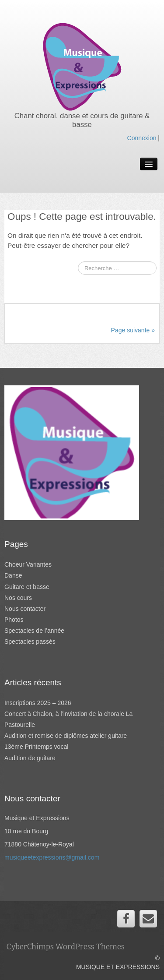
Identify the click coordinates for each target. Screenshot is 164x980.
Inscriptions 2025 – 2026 (38, 703)
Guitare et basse (27, 587)
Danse (13, 575)
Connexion (142, 138)
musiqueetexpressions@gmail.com (52, 857)
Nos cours (18, 598)
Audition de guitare (30, 758)
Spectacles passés (30, 642)
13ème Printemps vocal (36, 747)
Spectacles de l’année (34, 631)
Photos (14, 620)
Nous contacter (25, 609)
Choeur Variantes (28, 564)
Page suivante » (133, 330)
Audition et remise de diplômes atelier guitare (66, 736)
